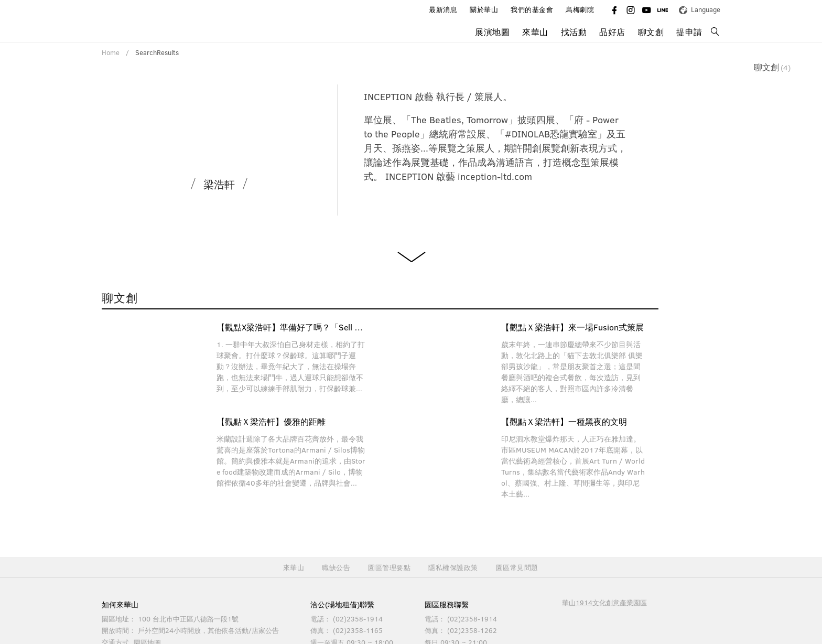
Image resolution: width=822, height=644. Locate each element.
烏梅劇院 (580, 10)
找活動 (574, 32)
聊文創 (651, 32)
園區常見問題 (517, 568)
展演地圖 (492, 32)
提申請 (689, 32)
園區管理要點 (389, 568)
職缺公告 (336, 568)
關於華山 (484, 10)
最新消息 (443, 10)
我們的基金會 (532, 10)
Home (111, 52)
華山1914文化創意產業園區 (604, 603)
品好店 (612, 32)
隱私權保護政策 (453, 568)
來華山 (535, 32)
